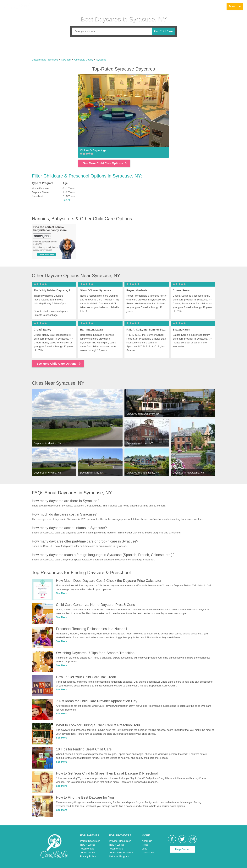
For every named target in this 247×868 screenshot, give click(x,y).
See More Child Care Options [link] (105, 163)
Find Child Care (163, 31)
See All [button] (66, 200)
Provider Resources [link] (120, 841)
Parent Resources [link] (90, 841)
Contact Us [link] (148, 852)
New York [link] (66, 60)
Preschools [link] (38, 196)
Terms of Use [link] (88, 852)
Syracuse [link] (101, 60)
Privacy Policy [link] (88, 856)
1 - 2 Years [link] (69, 192)
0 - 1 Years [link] (69, 188)
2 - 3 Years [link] (69, 196)
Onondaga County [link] (84, 60)
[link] (18, 7)
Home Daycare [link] (40, 188)
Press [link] (145, 845)
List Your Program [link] (119, 856)
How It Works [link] (88, 845)
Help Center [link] (182, 849)
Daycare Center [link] (41, 192)
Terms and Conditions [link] (121, 852)
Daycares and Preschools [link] (45, 60)
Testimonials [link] (87, 849)
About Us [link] (147, 841)
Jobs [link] (144, 849)
